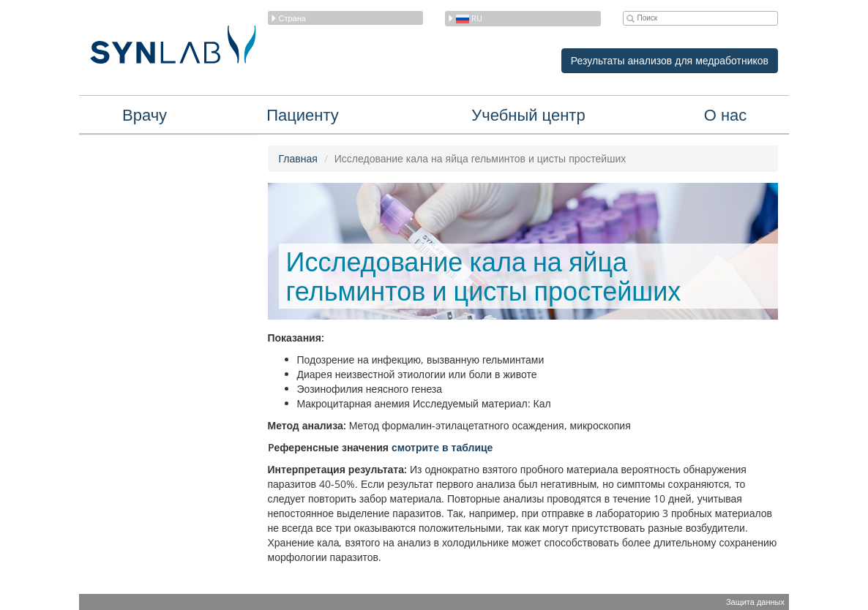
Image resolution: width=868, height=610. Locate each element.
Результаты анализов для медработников (670, 60)
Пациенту (303, 114)
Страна (288, 18)
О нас (726, 114)
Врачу (145, 114)
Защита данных (755, 602)
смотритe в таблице (442, 447)
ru (465, 18)
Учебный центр (528, 114)
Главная (298, 158)
